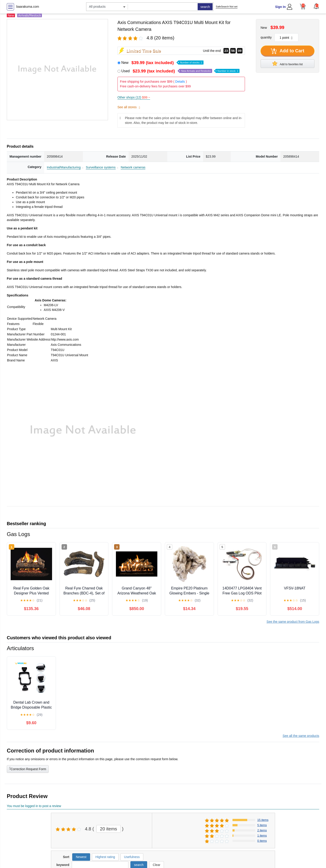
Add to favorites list (288, 63)
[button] (316, 6)
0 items (262, 841)
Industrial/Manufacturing (64, 167)
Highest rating (105, 857)
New (162, 63)
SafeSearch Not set (227, 7)
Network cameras (133, 167)
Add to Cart (288, 51)
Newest (81, 857)
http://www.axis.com (65, 339)
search (205, 7)
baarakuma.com (28, 7)
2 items (262, 830)
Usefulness (132, 857)
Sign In (280, 7)
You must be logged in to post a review (34, 806)
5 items (262, 825)
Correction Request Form (28, 769)
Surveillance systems (101, 167)
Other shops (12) (134, 97)
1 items (262, 836)
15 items (263, 820)
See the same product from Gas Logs (293, 622)
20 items (109, 829)
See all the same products (301, 736)
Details (180, 82)
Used (181, 71)
